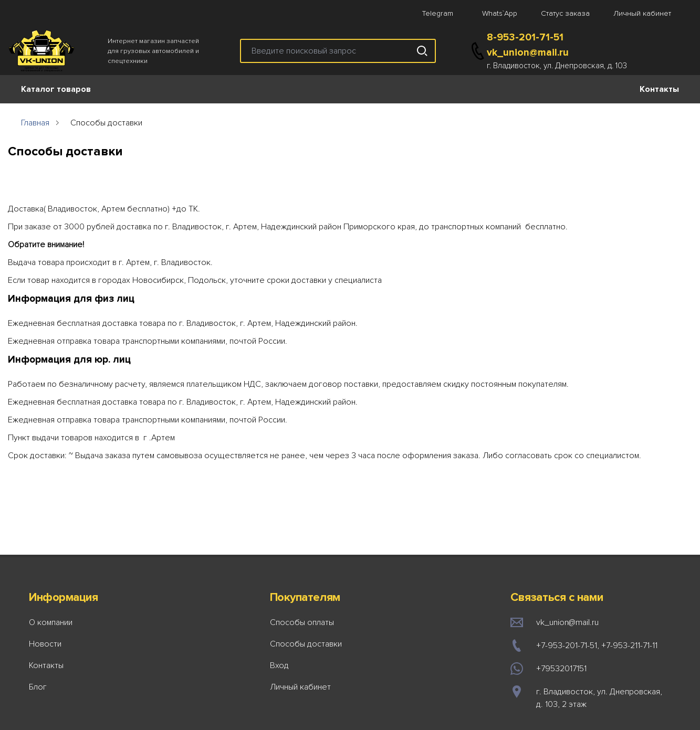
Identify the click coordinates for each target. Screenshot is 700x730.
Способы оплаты (302, 622)
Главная (35, 123)
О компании (51, 622)
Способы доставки (306, 644)
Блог (38, 687)
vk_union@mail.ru (528, 52)
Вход (279, 665)
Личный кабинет (642, 13)
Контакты (659, 89)
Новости (45, 644)
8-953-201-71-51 (525, 37)
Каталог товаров (56, 89)
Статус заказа (565, 13)
